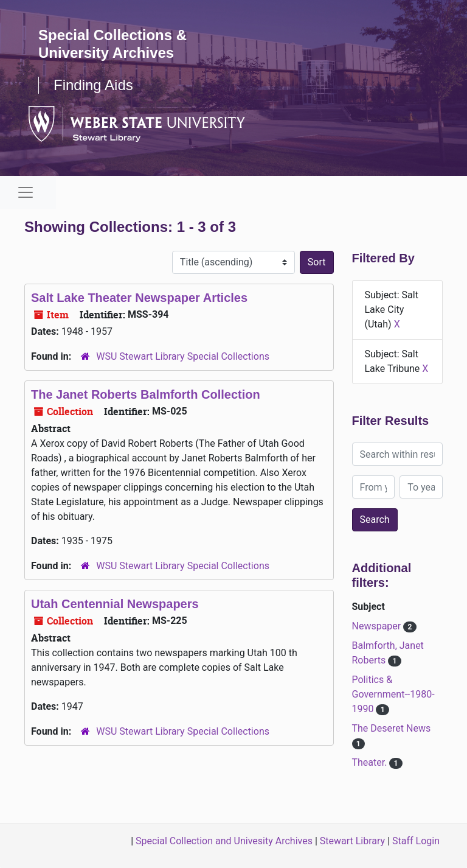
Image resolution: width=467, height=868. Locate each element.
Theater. (371, 762)
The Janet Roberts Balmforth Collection (146, 394)
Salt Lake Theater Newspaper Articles (139, 298)
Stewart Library (352, 841)
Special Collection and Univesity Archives (224, 841)
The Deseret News (392, 728)
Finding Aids (93, 85)
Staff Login (416, 841)
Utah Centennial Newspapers (115, 604)
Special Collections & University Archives (112, 44)
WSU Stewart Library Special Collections (183, 356)
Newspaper (378, 626)
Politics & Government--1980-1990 (393, 694)
